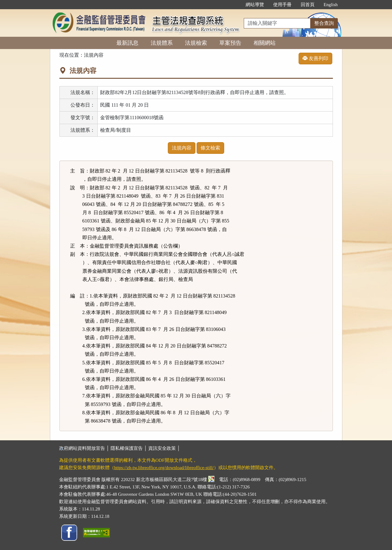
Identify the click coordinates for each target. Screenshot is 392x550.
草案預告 (230, 43)
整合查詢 (324, 23)
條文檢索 (210, 148)
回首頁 (308, 5)
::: (234, 5)
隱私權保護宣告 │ (129, 448)
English (331, 5)
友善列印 (315, 58)
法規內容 (182, 148)
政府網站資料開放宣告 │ (85, 448)
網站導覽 (255, 5)
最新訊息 (127, 43)
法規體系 (162, 43)
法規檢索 (196, 43)
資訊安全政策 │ (164, 448)
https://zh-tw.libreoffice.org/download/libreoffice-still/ (164, 468)
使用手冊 (282, 5)
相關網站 (265, 43)
